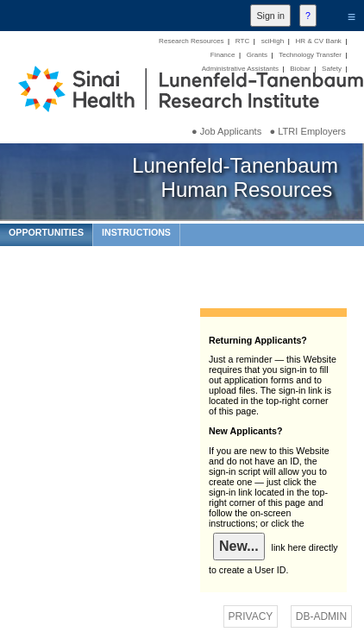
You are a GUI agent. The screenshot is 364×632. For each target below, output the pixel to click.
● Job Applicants (226, 131)
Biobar (300, 69)
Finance (223, 55)
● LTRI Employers (307, 131)
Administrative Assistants (240, 69)
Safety (332, 69)
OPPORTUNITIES (46, 232)
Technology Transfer (310, 55)
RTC (242, 41)
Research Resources (191, 41)
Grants (257, 55)
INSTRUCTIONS (136, 232)
